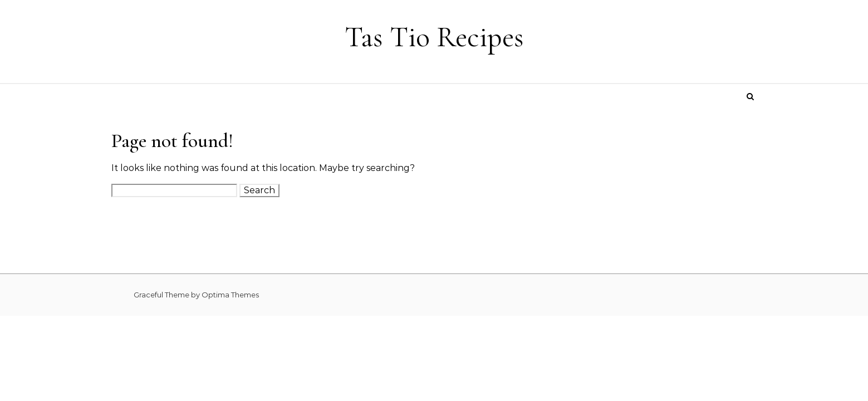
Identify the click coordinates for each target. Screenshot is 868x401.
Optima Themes (230, 295)
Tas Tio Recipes (434, 37)
